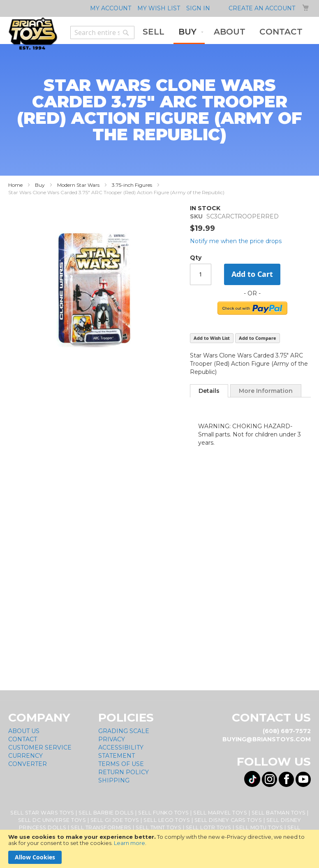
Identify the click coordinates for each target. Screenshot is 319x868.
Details (209, 391)
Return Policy (124, 772)
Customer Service (40, 747)
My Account (111, 8)
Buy (40, 185)
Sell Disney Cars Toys (228, 820)
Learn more (129, 843)
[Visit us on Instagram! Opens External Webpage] (269, 779)
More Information (266, 391)
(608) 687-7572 (287, 731)
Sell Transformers (101, 827)
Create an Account (262, 8)
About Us (24, 731)
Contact (23, 739)
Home (15, 185)
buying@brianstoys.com (267, 739)
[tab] (209, 391)
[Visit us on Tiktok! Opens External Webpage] (252, 779)
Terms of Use (121, 764)
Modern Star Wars (78, 185)
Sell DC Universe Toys (52, 820)
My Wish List (159, 8)
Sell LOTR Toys (209, 827)
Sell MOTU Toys (259, 827)
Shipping (114, 780)
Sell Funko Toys (164, 813)
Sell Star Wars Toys (42, 813)
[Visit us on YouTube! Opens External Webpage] (303, 779)
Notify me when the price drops (236, 241)
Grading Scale (124, 731)
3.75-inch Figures (132, 185)
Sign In (198, 8)
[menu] (223, 32)
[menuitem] (154, 32)
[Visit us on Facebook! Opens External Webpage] (286, 779)
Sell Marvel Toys (220, 813)
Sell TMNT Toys (158, 827)
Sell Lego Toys (167, 820)
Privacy (112, 739)
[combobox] (102, 32)
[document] (159, 849)
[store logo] (33, 34)
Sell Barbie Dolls (106, 813)
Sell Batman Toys (279, 813)
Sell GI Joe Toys (115, 820)
